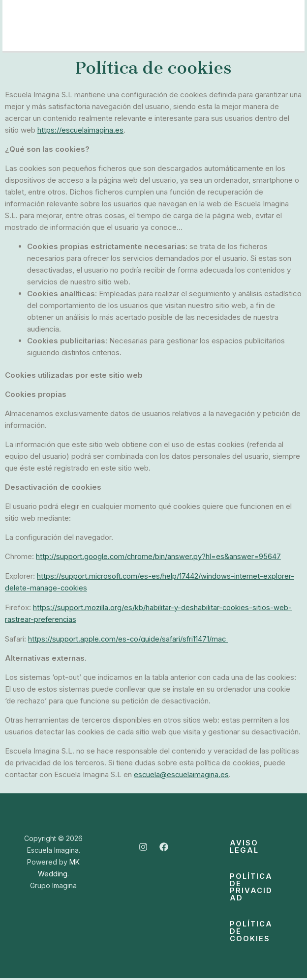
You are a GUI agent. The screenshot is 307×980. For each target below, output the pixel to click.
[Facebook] (164, 845)
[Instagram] (143, 845)
